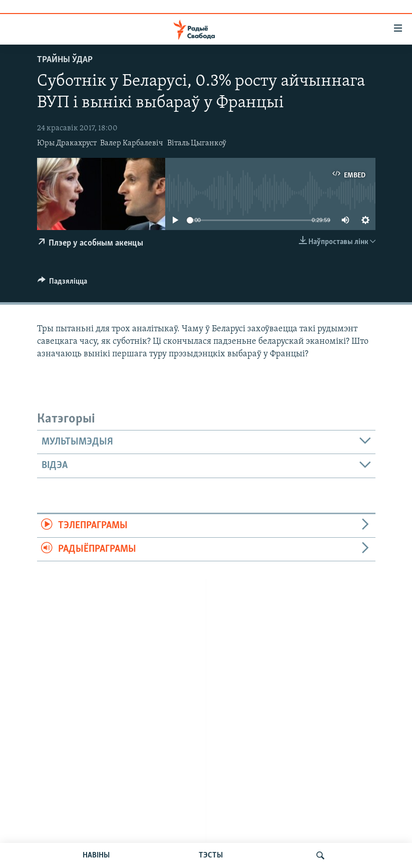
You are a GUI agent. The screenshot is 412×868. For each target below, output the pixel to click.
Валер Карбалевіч (132, 143)
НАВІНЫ (96, 855)
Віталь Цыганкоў (197, 143)
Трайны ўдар (65, 60)
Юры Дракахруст (67, 143)
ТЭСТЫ (211, 855)
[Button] (63, 284)
